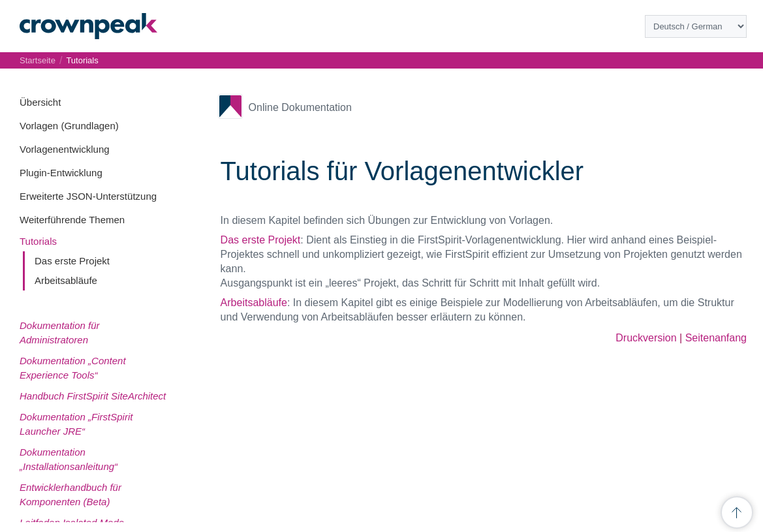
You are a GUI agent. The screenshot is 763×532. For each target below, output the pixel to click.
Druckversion (646, 338)
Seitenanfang (716, 338)
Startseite (38, 60)
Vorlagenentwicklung (65, 149)
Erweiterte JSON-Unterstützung (88, 196)
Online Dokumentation (300, 107)
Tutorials (38, 241)
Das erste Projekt (72, 261)
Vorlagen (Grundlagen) (69, 126)
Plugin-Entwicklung (61, 173)
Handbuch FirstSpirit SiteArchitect (93, 396)
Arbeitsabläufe (66, 280)
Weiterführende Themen (72, 220)
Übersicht (40, 102)
